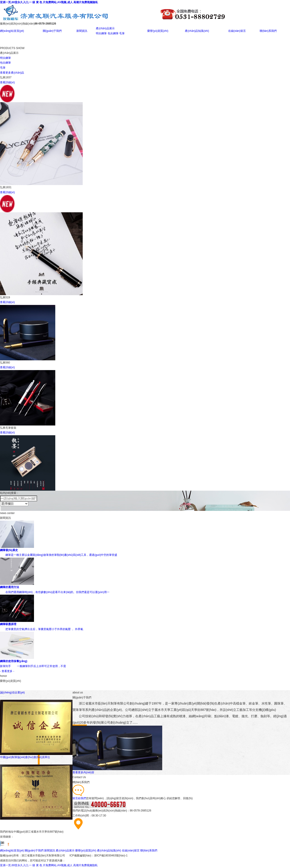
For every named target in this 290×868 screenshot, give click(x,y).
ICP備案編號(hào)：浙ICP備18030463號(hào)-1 (99, 856)
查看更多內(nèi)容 (83, 772)
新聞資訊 (82, 31)
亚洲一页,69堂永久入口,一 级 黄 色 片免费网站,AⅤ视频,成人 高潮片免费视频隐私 (49, 2)
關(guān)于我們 (52, 31)
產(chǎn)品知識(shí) (197, 31)
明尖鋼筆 (101, 33)
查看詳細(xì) (7, 82)
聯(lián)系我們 (268, 31)
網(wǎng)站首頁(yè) (12, 31)
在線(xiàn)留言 (237, 31)
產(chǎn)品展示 (105, 28)
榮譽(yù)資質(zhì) (158, 31)
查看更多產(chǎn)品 (12, 73)
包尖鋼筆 (113, 33)
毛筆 (122, 33)
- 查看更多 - (7, 671)
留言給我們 (79, 798)
